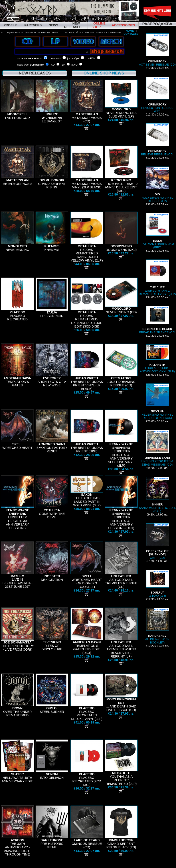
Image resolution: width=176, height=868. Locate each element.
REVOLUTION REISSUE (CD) (157, 95)
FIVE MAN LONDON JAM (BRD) (157, 231)
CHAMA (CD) (157, 584)
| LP (63, 65)
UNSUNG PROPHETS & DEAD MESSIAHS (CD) (157, 448)
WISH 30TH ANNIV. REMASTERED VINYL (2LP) (157, 278)
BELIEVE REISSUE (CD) (157, 140)
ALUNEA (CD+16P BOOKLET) (157, 626)
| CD (52, 65)
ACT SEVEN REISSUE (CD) (157, 50)
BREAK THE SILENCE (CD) (157, 320)
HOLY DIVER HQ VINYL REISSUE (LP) (157, 185)
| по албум (73, 58)
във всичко (35, 58)
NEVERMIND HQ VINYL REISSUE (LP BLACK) (157, 402)
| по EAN (90, 58)
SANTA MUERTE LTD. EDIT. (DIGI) (157, 495)
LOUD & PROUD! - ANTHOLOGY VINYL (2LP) (157, 359)
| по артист (55, 58)
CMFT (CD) (157, 541)
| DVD (74, 65)
